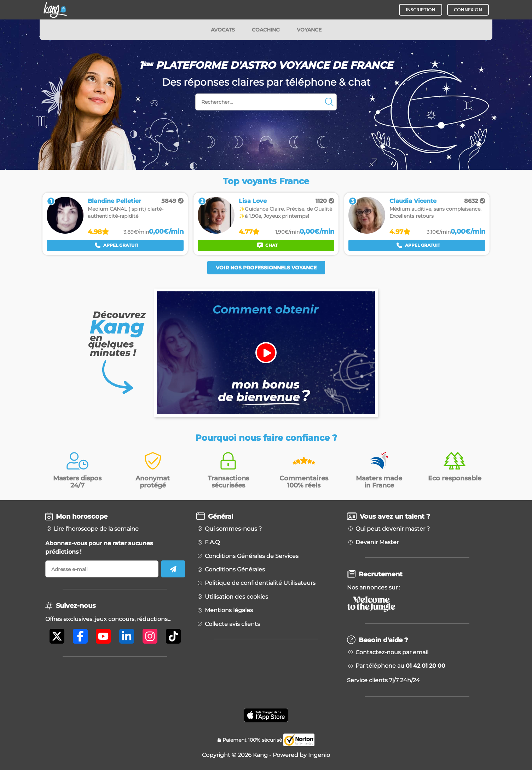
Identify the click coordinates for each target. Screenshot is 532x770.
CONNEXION (468, 10)
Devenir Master (377, 542)
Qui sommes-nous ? (233, 529)
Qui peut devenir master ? (393, 529)
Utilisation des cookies (236, 597)
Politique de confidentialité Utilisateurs (260, 583)
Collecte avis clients (232, 624)
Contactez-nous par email (392, 652)
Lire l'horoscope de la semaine (96, 529)
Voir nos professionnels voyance (266, 268)
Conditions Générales (235, 570)
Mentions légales (229, 610)
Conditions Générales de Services (252, 556)
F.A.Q (212, 542)
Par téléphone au (400, 666)
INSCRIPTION (421, 10)
